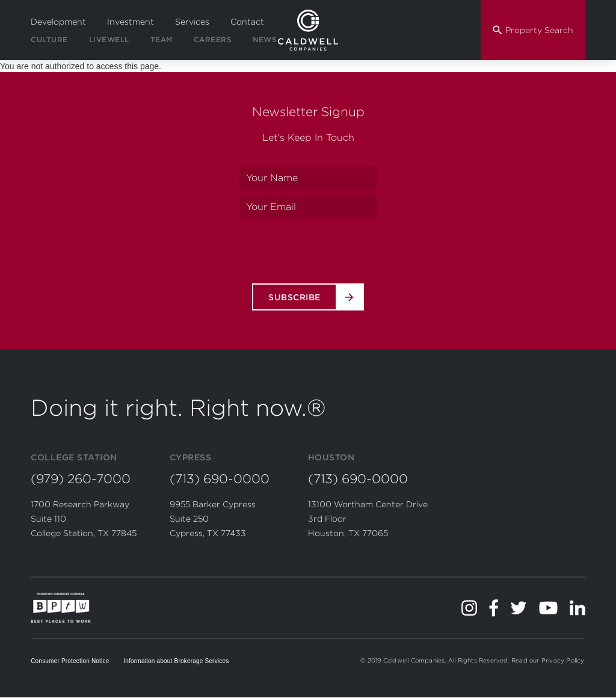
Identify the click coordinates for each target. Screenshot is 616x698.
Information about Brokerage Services (176, 661)
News (265, 39)
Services (192, 22)
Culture (49, 39)
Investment (131, 22)
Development (58, 22)
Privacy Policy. (563, 660)
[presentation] (308, 248)
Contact (247, 22)
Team (162, 39)
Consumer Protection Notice (70, 661)
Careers (213, 39)
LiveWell (109, 39)
